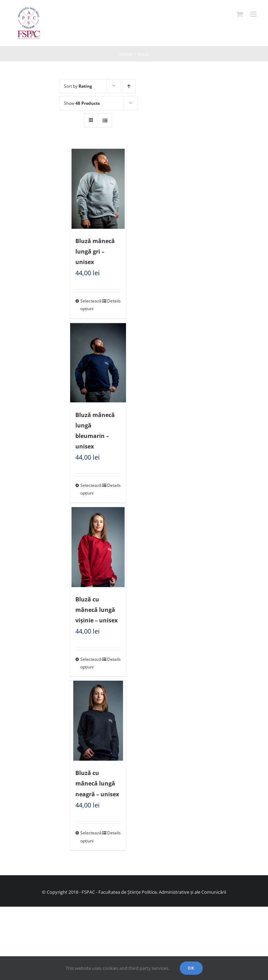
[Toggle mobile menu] (254, 14)
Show (82, 103)
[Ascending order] (129, 86)
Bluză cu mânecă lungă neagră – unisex (97, 783)
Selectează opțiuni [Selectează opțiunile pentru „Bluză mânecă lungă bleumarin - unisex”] (89, 489)
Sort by (78, 86)
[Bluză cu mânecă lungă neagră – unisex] (98, 721)
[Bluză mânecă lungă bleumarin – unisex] (98, 363)
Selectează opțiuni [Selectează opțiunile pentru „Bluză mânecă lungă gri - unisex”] (89, 305)
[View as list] (105, 120)
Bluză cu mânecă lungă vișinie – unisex (96, 610)
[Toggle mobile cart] (240, 14)
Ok (191, 968)
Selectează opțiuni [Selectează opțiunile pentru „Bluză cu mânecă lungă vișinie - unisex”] (89, 663)
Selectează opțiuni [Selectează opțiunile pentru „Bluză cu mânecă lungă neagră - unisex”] (89, 837)
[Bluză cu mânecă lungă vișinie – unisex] (98, 547)
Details (114, 301)
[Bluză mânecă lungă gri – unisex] (98, 189)
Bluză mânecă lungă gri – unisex (95, 251)
